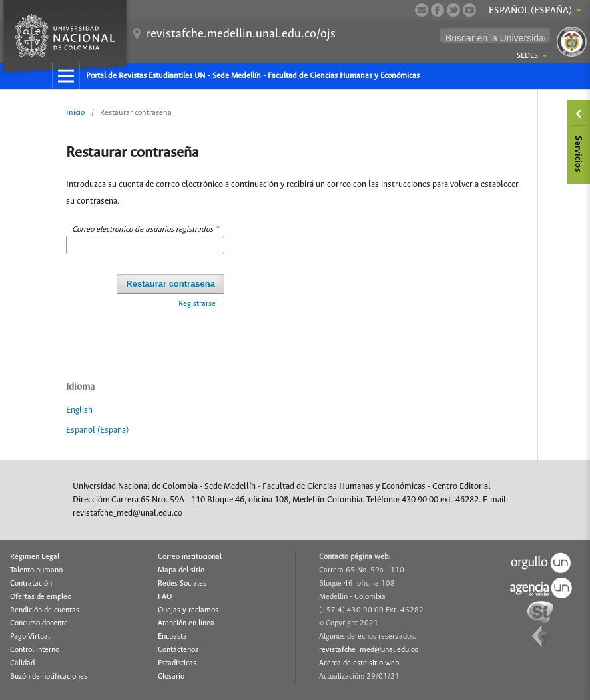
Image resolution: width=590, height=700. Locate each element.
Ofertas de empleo (41, 597)
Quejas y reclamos (188, 610)
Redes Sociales (182, 584)
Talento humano (36, 570)
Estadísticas (177, 663)
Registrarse (197, 304)
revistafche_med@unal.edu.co (369, 650)
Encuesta (172, 637)
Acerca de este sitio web (359, 663)
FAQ (165, 597)
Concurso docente (39, 623)
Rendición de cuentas (45, 610)
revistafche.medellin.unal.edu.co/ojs (241, 34)
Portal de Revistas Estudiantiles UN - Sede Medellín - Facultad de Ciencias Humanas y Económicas (253, 76)
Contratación (31, 584)
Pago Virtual (30, 637)
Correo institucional (190, 557)
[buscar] (495, 38)
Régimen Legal (35, 557)
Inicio (75, 113)
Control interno (35, 650)
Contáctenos (178, 650)
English (79, 410)
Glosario (171, 677)
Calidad (22, 663)
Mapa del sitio (181, 570)
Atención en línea (186, 623)
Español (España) (97, 430)
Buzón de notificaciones (49, 677)
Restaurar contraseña (170, 284)
